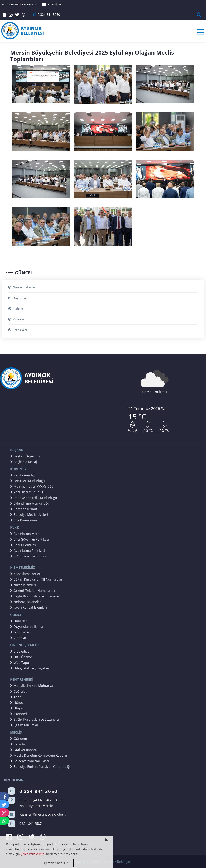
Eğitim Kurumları (25, 725)
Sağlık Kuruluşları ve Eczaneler (35, 596)
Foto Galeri (18, 330)
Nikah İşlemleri (23, 585)
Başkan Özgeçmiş (25, 456)
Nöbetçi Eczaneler (26, 602)
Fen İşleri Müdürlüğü (28, 481)
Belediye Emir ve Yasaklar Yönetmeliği (40, 767)
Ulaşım (17, 708)
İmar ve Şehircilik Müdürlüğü (34, 498)
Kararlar (18, 744)
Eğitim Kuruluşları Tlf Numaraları (37, 579)
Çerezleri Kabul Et (56, 863)
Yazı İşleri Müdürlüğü (28, 492)
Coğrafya (19, 691)
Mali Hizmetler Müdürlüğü (32, 486)
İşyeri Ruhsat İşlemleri (29, 607)
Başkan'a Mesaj (24, 462)
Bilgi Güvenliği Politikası (30, 539)
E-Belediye (20, 651)
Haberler (19, 621)
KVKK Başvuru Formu (28, 556)
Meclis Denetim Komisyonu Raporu (39, 755)
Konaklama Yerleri (26, 574)
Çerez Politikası (23, 545)
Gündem (19, 739)
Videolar (16, 319)
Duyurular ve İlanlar (27, 627)
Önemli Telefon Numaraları (32, 591)
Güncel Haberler (22, 287)
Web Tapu (20, 663)
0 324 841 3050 (47, 15)
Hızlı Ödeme (52, 4)
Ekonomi (19, 714)
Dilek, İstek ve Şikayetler (30, 668)
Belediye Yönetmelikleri (30, 761)
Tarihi (16, 697)
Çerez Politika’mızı (33, 854)
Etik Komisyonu (24, 520)
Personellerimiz (24, 509)
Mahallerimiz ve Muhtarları (32, 686)
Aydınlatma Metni (25, 534)
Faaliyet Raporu (24, 750)
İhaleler (16, 309)
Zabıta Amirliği (23, 475)
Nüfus (16, 703)
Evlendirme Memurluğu (30, 503)
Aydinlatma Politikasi (28, 551)
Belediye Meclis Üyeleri (29, 515)
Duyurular (18, 298)
